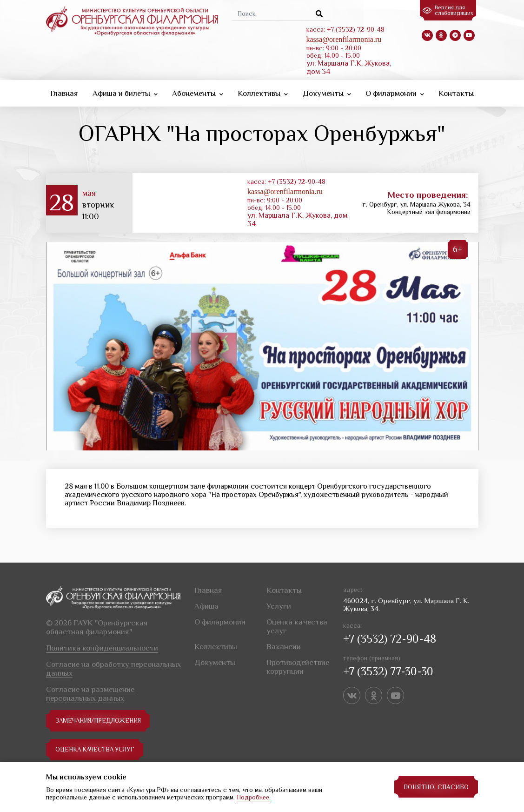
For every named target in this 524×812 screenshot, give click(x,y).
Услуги (279, 604)
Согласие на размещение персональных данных (90, 691)
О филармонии (395, 92)
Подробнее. (254, 797)
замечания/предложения (101, 718)
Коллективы (263, 92)
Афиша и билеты (125, 92)
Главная (64, 92)
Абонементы (198, 92)
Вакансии (284, 644)
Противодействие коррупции (298, 664)
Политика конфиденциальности (102, 646)
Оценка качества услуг (98, 747)
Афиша (206, 604)
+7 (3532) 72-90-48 (390, 636)
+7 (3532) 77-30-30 (388, 669)
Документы (327, 92)
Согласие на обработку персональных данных (113, 666)
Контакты (456, 92)
